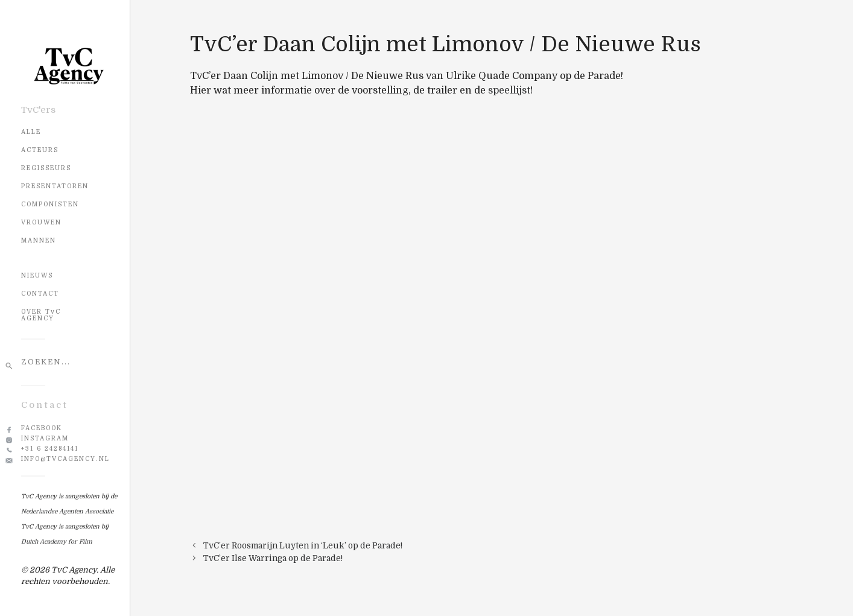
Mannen (39, 240)
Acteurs (40, 150)
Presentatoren (55, 186)
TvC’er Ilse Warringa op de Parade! (273, 558)
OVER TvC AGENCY (41, 315)
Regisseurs (46, 168)
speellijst (509, 90)
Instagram (45, 438)
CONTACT (40, 294)
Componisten (50, 204)
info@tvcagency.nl (65, 459)
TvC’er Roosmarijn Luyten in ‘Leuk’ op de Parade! (303, 546)
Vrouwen (41, 222)
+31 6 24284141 (50, 449)
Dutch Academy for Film (57, 541)
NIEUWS (37, 275)
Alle (31, 132)
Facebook (42, 428)
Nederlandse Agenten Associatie (67, 511)
